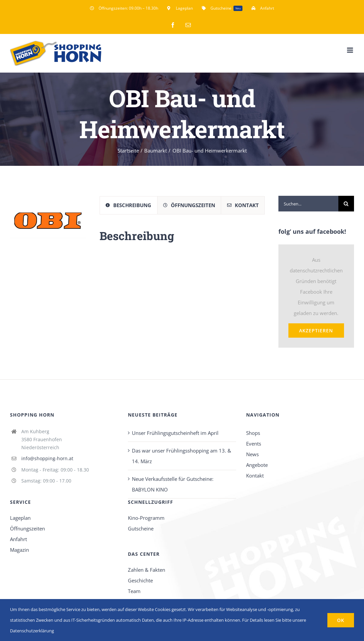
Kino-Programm (146, 518)
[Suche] (346, 204)
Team (134, 591)
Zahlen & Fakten (147, 570)
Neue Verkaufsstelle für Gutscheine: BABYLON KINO (173, 484)
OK (341, 620)
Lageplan (20, 518)
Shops (253, 433)
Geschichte (140, 580)
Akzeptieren (316, 330)
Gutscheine (141, 528)
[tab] (129, 205)
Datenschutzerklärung (32, 631)
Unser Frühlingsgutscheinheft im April (175, 433)
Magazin (19, 550)
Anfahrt (18, 539)
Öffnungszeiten (27, 528)
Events (254, 444)
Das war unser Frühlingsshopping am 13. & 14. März (182, 456)
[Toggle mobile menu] (351, 50)
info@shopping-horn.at (47, 458)
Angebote (257, 465)
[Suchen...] (308, 204)
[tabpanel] (182, 239)
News (252, 454)
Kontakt (255, 476)
